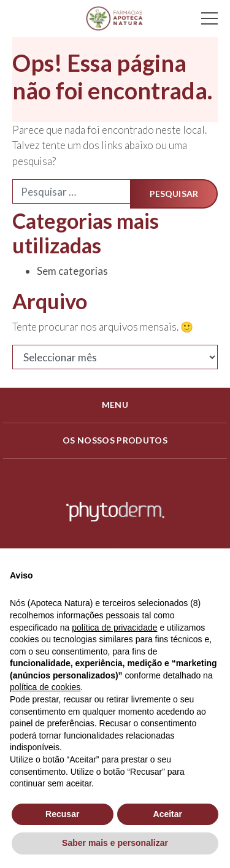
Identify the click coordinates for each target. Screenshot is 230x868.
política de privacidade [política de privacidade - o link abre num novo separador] (114, 628)
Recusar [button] (62, 814)
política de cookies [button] (45, 687)
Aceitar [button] (168, 814)
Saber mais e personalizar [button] (115, 843)
